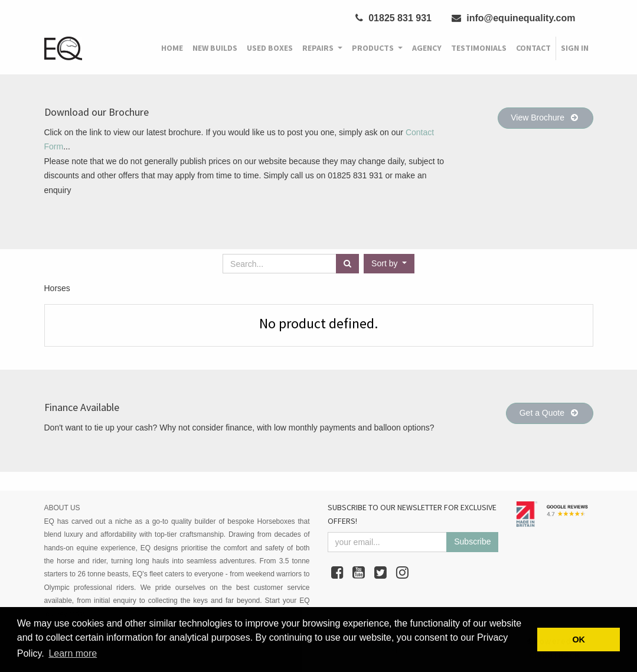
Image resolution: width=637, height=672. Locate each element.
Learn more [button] (73, 653)
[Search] (347, 264)
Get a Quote (550, 413)
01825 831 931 (393, 18)
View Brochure (545, 118)
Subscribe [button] (472, 541)
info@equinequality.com (514, 18)
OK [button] (579, 640)
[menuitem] (172, 48)
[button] (389, 264)
